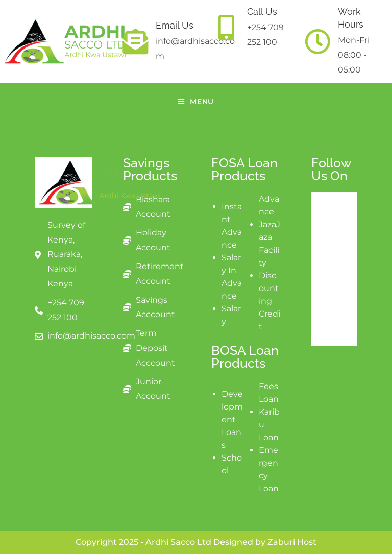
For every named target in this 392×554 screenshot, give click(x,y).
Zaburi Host (292, 542)
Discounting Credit (269, 301)
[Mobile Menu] (196, 102)
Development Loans (232, 419)
